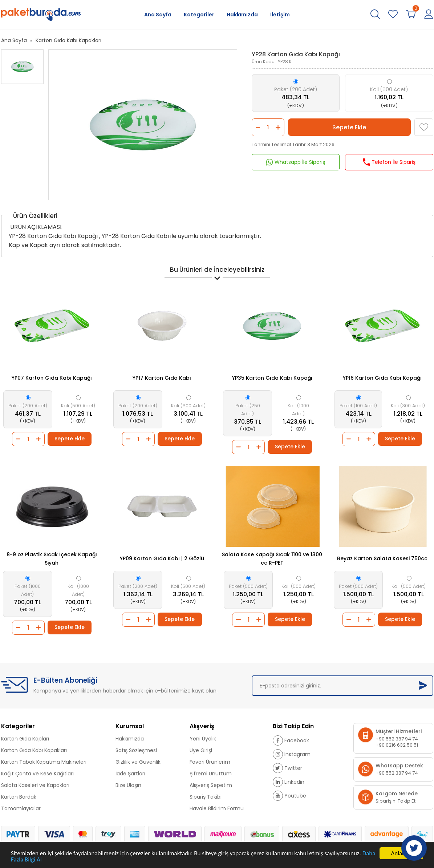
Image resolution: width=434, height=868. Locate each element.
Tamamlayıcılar (21, 808)
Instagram (292, 754)
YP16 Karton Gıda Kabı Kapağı (382, 378)
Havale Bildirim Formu (217, 808)
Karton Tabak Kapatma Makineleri (44, 762)
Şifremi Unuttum (211, 774)
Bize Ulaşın (128, 785)
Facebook (291, 740)
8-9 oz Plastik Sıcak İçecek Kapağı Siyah (52, 559)
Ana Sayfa (158, 15)
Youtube (289, 796)
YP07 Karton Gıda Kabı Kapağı (52, 378)
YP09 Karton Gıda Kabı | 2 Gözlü (162, 558)
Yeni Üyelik (203, 739)
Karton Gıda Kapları (25, 739)
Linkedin (289, 782)
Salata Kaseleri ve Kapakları (35, 785)
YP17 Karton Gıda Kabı (162, 378)
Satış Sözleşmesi (136, 750)
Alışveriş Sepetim (211, 785)
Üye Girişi (201, 750)
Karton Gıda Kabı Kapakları (68, 40)
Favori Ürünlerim (210, 762)
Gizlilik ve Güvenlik (138, 762)
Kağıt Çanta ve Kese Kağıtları (37, 774)
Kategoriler (199, 15)
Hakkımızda (242, 15)
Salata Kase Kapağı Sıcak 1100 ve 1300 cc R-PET (272, 559)
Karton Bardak (19, 797)
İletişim (280, 15)
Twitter (287, 768)
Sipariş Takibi (206, 797)
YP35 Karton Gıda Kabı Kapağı (272, 378)
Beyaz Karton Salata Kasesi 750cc (382, 558)
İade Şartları (130, 774)
